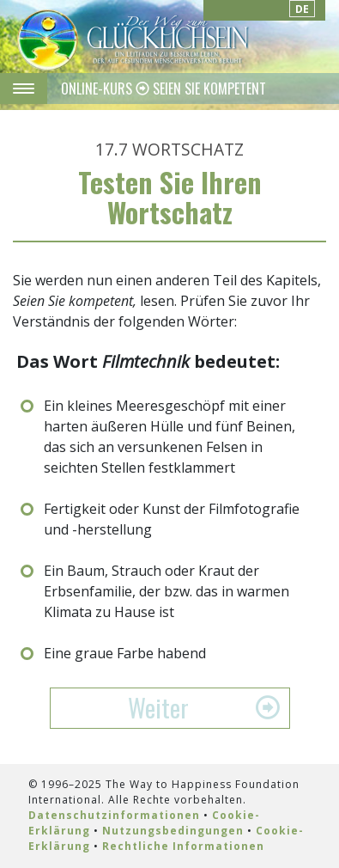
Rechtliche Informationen (183, 846)
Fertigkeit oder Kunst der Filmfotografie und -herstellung (172, 519)
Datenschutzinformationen (114, 815)
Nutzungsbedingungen (173, 831)
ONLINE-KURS (98, 89)
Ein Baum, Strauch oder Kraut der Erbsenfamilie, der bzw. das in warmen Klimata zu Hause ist (166, 591)
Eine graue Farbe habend (125, 653)
